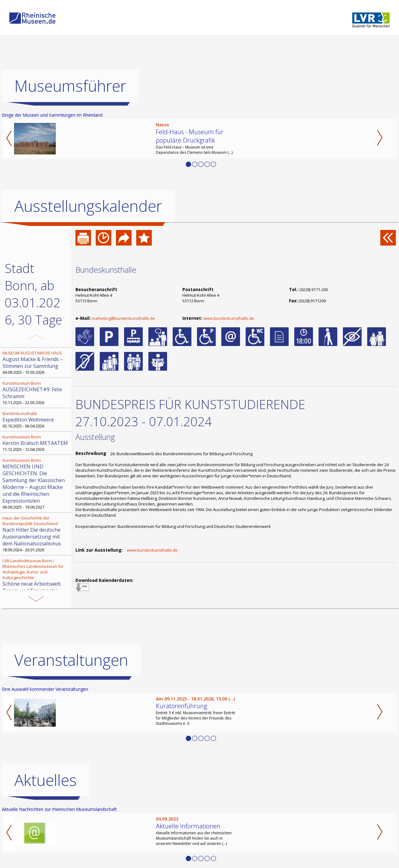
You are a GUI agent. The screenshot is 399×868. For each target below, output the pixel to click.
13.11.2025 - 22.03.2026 (36, 393)
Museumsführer (70, 86)
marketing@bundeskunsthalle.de (123, 318)
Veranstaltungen (71, 660)
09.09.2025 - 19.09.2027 (36, 484)
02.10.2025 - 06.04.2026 (36, 420)
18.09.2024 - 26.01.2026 (36, 534)
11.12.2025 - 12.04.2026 (36, 443)
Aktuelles (46, 780)
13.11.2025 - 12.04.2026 (36, 582)
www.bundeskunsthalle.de (229, 318)
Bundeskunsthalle (106, 270)
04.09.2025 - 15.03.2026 (36, 363)
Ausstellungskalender (88, 206)
